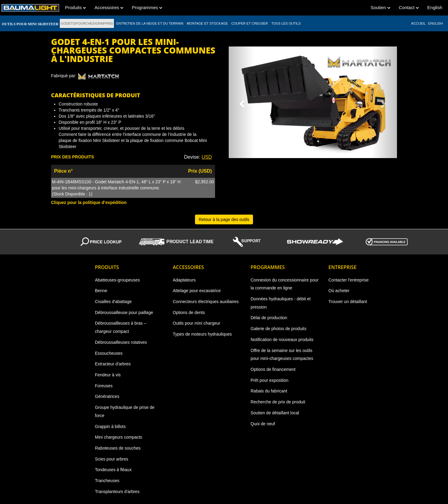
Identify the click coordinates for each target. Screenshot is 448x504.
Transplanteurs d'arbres (117, 492)
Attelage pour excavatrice (197, 291)
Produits (75, 7)
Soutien (380, 7)
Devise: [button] (198, 157)
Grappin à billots (110, 426)
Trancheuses (107, 481)
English (435, 7)
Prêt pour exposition (270, 380)
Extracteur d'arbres (113, 364)
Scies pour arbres (112, 459)
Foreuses (104, 386)
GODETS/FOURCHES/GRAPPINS (87, 23)
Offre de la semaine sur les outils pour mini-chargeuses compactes (282, 355)
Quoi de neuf (263, 424)
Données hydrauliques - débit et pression (281, 303)
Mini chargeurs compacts (119, 437)
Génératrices (107, 396)
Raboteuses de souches (118, 448)
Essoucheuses (109, 353)
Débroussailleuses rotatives (121, 342)
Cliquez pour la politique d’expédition (89, 202)
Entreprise (342, 267)
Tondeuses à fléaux (113, 470)
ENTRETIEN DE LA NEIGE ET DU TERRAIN (150, 23)
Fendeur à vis (108, 375)
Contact (409, 7)
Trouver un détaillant (348, 302)
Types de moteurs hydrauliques (202, 334)
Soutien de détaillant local (275, 413)
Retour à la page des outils (224, 219)
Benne (101, 291)
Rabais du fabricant (269, 391)
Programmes (147, 7)
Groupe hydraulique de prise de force (125, 411)
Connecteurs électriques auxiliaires (206, 302)
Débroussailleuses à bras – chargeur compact (121, 327)
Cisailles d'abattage (113, 302)
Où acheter (339, 291)
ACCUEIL (419, 23)
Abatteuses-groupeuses (118, 280)
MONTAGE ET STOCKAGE (207, 23)
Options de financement (273, 369)
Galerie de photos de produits (279, 329)
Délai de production (269, 318)
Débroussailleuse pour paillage (124, 312)
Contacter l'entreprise (349, 280)
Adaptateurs (184, 280)
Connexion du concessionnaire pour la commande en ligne (284, 284)
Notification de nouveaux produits (282, 340)
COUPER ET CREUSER (250, 23)
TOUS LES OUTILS (286, 23)
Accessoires (109, 7)
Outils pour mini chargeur (197, 323)
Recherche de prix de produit (278, 402)
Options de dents (189, 312)
